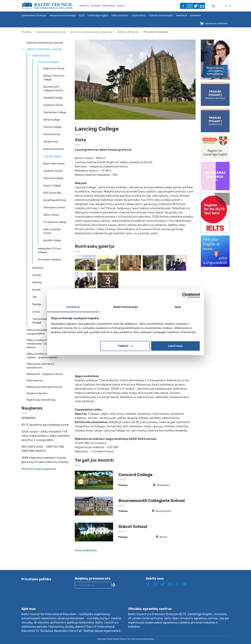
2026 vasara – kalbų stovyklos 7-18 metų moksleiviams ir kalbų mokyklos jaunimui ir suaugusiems (45, 436)
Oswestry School (53, 171)
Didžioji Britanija (128, 32)
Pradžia (26, 32)
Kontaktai (195, 15)
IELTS (82, 15)
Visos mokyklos (86, 550)
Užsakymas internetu (216, 23)
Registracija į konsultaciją (41, 400)
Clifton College (52, 120)
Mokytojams (109, 6)
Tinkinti (125, 346)
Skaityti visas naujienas (39, 469)
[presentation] (101, 600)
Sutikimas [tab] (73, 307)
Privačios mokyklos (156, 32)
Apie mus (84, 6)
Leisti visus (175, 346)
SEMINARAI (29, 418)
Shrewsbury (163, 485)
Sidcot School (51, 215)
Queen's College (52, 186)
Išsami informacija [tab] (125, 307)
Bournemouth (163, 511)
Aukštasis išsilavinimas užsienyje (45, 43)
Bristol (163, 537)
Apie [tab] (178, 307)
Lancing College (52, 156)
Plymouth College (53, 178)
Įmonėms (96, 6)
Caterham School (53, 105)
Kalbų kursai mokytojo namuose (44, 387)
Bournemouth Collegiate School (53, 89)
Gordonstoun (51, 142)
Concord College (52, 127)
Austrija (37, 275)
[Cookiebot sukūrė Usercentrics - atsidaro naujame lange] (185, 295)
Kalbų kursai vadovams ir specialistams (40, 366)
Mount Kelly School (54, 164)
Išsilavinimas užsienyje (34, 15)
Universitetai (139, 15)
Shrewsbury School (54, 208)
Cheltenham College (55, 112)
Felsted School (52, 134)
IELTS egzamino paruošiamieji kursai (45, 425)
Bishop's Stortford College (54, 78)
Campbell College (53, 98)
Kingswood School (54, 149)
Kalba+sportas (35, 381)
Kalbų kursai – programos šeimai (45, 374)
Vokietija (37, 282)
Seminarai (181, 15)
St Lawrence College (55, 222)
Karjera (121, 6)
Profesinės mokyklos (50, 260)
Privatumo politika (36, 579)
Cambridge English (98, 15)
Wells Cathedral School (52, 231)
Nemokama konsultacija (63, 15)
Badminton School (54, 69)
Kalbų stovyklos (120, 15)
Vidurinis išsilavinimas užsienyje (91, 32)
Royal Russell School (55, 200)
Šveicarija (38, 268)
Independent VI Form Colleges (50, 250)
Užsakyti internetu (37, 393)
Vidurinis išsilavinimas (161, 15)
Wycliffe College (52, 240)
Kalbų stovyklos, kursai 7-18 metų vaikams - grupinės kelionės (45, 356)
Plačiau (123, 485)
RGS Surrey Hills (52, 193)
